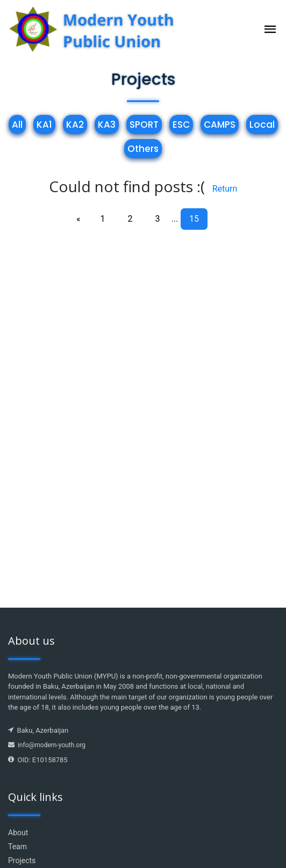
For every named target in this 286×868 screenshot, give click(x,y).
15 (194, 219)
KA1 (44, 125)
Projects (22, 860)
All (17, 125)
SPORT (144, 125)
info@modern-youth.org (47, 745)
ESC (181, 125)
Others (143, 149)
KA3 (107, 125)
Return (225, 189)
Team (17, 847)
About (18, 833)
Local (262, 125)
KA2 (75, 125)
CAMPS (220, 125)
